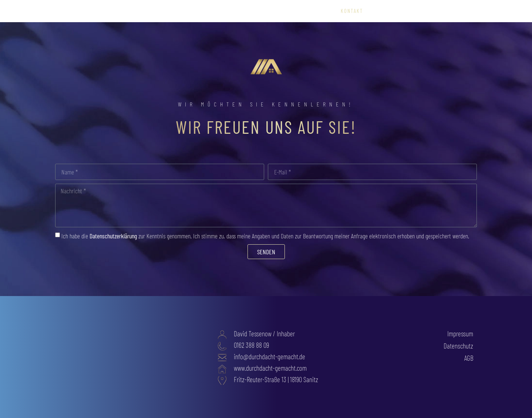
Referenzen (283, 11)
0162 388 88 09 (251, 345)
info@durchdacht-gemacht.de (270, 356)
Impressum (460, 334)
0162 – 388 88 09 (393, 11)
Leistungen (240, 11)
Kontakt (352, 11)
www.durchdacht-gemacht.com (270, 368)
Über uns (320, 11)
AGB (469, 358)
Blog (467, 11)
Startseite (197, 11)
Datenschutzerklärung (113, 236)
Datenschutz (458, 346)
